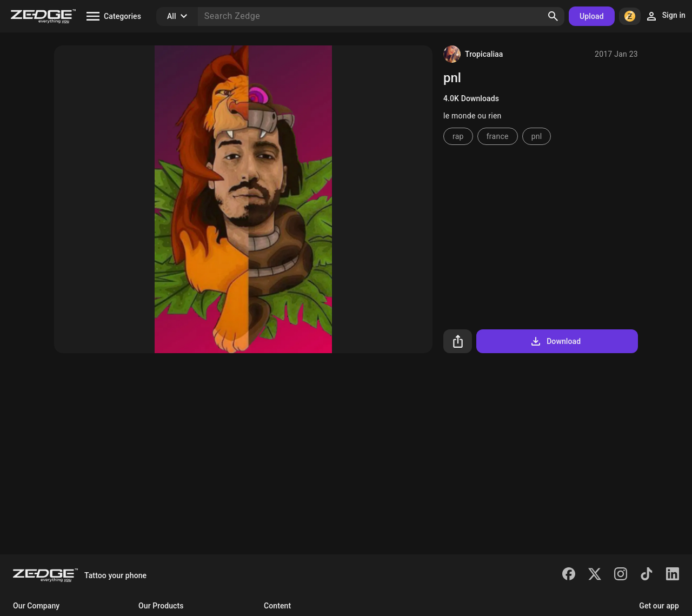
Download (555, 341)
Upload (592, 16)
